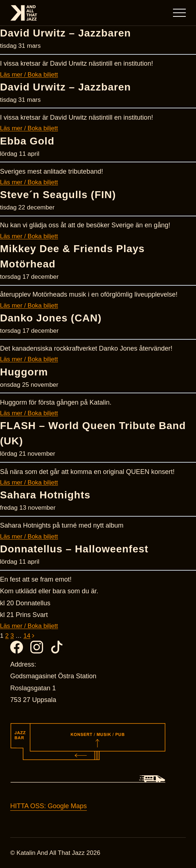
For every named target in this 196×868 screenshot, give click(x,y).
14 (27, 636)
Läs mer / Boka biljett (29, 75)
